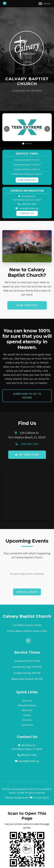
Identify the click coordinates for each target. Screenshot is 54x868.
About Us (27, 701)
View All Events (27, 592)
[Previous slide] (7, 129)
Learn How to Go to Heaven (27, 396)
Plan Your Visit (27, 180)
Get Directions (27, 455)
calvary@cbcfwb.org (29, 208)
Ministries (27, 710)
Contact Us (27, 213)
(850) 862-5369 (29, 204)
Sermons (27, 720)
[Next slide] (47, 129)
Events (27, 715)
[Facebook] (28, 641)
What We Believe (27, 705)
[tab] (23, 144)
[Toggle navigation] (45, 4)
